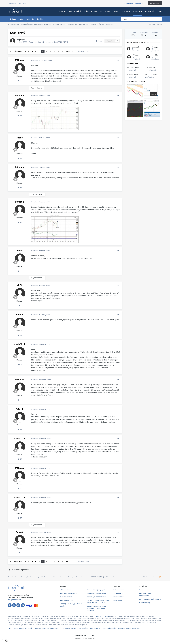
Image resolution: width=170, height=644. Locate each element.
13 (62, 51)
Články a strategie (93, 11)
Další (68, 51)
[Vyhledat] (133, 19)
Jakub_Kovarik (138, 47)
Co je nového (118, 593)
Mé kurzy (22, 3)
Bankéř (19, 532)
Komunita (137, 11)
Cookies (92, 635)
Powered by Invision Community (85, 638)
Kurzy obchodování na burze (150, 599)
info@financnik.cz (14, 600)
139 (20, 158)
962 (20, 81)
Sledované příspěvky (26, 19)
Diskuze (13, 19)
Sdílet (99, 41)
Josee (19, 138)
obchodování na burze (101, 616)
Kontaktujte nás (81, 635)
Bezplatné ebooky (67, 600)
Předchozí (18, 51)
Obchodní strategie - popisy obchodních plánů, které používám (97, 608)
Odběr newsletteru (67, 597)
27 (20, 365)
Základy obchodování (70, 11)
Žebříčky (40, 19)
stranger (155, 47)
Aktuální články (66, 590)
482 (20, 271)
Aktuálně (149, 11)
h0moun (19, 95)
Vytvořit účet (155, 3)
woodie (20, 315)
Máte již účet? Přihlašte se (135, 3)
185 (20, 116)
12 (58, 51)
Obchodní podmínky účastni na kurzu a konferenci (121, 628)
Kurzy (108, 11)
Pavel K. (155, 55)
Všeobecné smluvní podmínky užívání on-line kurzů (81, 628)
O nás (160, 11)
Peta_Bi (20, 409)
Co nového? (12, 3)
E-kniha (126, 11)
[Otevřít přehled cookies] (6, 641)
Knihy (117, 11)
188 (20, 430)
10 (50, 51)
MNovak (19, 60)
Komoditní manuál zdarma (96, 593)
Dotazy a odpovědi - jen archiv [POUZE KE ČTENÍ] (49, 42)
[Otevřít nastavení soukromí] (3, 641)
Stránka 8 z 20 (83, 51)
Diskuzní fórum (118, 590)
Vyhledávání (118, 600)
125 (20, 335)
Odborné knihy (145, 603)
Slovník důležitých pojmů (96, 590)
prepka (22, 40)
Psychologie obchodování (96, 597)
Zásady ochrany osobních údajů (20, 628)
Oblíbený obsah (119, 597)
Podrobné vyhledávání (69, 593)
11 (54, 51)
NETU (20, 285)
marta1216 (19, 344)
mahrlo (20, 250)
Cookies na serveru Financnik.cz (47, 628)
